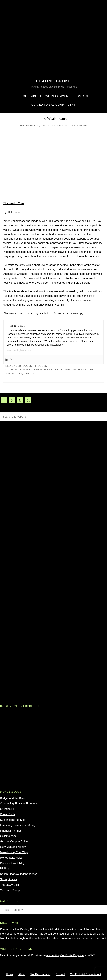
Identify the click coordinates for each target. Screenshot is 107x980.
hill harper (63, 370)
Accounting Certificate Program (65, 955)
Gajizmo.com (8, 836)
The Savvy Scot (9, 885)
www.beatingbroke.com (19, 350)
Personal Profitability (12, 863)
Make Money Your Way (14, 852)
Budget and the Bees (13, 798)
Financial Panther (11, 831)
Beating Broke (53, 81)
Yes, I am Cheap (10, 890)
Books (27, 366)
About (22, 974)
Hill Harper (54, 221)
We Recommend (40, 974)
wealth (29, 373)
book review (33, 370)
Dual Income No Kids (13, 820)
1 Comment (80, 125)
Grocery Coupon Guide (14, 841)
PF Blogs (5, 869)
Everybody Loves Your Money (18, 825)
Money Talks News (11, 858)
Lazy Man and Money (13, 847)
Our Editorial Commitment (85, 974)
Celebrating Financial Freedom (18, 804)
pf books (40, 366)
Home (10, 974)
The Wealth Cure (54, 118)
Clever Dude (8, 814)
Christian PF (7, 809)
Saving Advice (9, 879)
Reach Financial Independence (19, 874)
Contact (60, 974)
